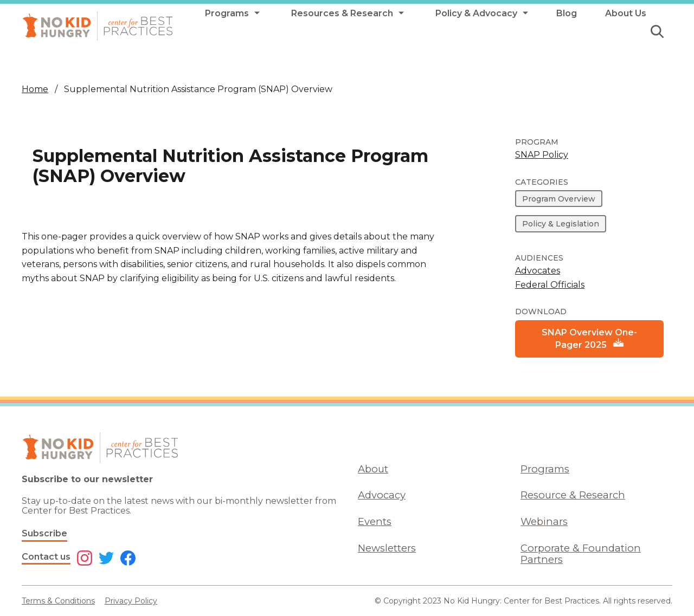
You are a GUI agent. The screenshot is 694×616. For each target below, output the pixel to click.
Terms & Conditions (58, 601)
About (373, 469)
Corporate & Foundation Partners (581, 554)
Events (375, 521)
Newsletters (387, 548)
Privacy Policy (131, 601)
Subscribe (44, 533)
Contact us (46, 557)
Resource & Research (573, 495)
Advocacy (382, 495)
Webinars (544, 521)
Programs (545, 469)
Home (35, 89)
